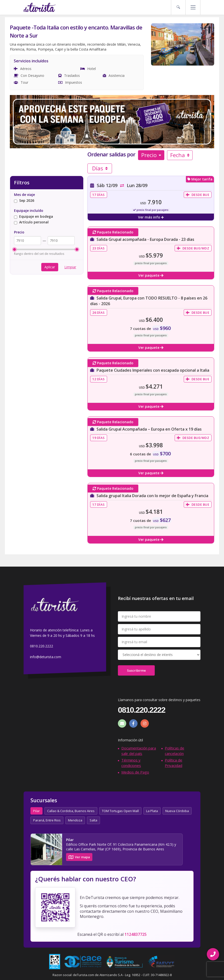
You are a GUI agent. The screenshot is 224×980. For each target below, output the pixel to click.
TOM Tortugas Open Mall (120, 811)
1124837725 (136, 934)
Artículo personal (31, 222)
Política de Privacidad (174, 763)
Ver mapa (79, 857)
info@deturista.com (46, 657)
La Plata (152, 811)
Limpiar (70, 267)
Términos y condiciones (131, 763)
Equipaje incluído (29, 211)
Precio (151, 155)
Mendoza (75, 820)
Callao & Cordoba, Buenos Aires (71, 811)
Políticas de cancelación (175, 751)
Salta (93, 820)
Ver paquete (151, 275)
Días (100, 168)
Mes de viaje (24, 195)
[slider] (14, 249)
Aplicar (50, 267)
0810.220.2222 (42, 646)
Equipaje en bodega (34, 217)
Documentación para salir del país (139, 751)
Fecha (180, 155)
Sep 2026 (24, 201)
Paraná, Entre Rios (47, 820)
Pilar (36, 811)
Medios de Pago (135, 772)
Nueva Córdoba (177, 811)
